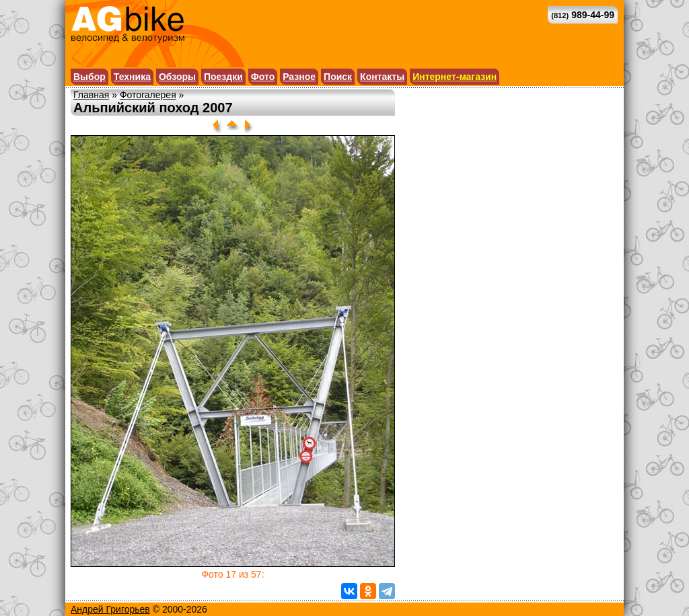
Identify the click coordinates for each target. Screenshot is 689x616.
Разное (299, 77)
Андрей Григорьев (110, 609)
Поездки (223, 77)
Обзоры (177, 77)
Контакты (382, 77)
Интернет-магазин (455, 77)
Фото (263, 77)
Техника (132, 77)
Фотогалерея (148, 95)
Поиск (338, 77)
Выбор (89, 77)
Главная (91, 95)
